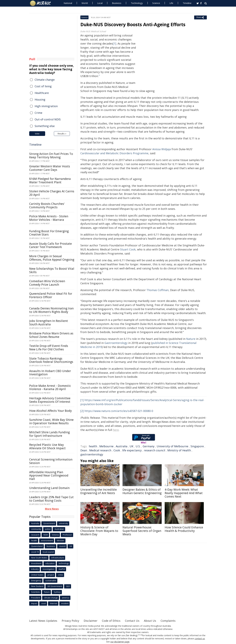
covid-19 (35, 552)
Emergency (36, 580)
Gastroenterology (116, 343)
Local (100, 3)
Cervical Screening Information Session (51, 461)
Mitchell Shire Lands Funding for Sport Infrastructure (49, 434)
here (116, 430)
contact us (200, 639)
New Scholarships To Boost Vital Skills (52, 270)
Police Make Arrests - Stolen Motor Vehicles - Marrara (49, 218)
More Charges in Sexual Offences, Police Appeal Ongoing (52, 258)
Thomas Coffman (158, 290)
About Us (150, 621)
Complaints (168, 621)
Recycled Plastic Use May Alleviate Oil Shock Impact (47, 446)
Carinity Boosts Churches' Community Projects (47, 206)
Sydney (57, 592)
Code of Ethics (111, 621)
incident (65, 603)
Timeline (187, 3)
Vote (37, 134)
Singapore (197, 446)
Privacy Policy (70, 621)
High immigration (46, 106)
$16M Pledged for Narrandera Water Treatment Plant (50, 181)
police (48, 529)
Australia (122, 446)
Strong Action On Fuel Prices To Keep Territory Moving (51, 156)
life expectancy (132, 450)
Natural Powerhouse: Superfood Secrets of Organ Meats (142, 531)
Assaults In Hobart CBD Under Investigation (50, 373)
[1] (115, 43)
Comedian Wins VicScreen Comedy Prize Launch (47, 283)
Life (171, 3)
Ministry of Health (179, 450)
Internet (54, 603)
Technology (137, 3)
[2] (82, 411)
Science (156, 3)
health (93, 446)
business (51, 546)
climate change (51, 598)
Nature (191, 339)
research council (154, 450)
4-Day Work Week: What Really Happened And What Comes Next (184, 493)
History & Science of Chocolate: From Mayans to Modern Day (99, 531)
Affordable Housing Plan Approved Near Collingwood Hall (49, 476)
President (36, 598)
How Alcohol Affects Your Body (50, 411)
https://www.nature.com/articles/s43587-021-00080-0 (119, 411)
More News (52, 509)
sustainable (51, 580)
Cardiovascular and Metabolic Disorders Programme (114, 153)
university (64, 523)
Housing (40, 99)
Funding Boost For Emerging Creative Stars (49, 233)
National (68, 3)
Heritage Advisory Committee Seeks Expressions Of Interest (50, 400)
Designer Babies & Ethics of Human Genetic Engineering (142, 491)
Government (49, 523)
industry (35, 569)
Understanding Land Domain (49, 488)
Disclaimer (91, 621)
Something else (45, 126)
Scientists (36, 592)
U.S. (138, 446)
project (51, 575)
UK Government (55, 586)
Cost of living (43, 86)
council (62, 546)
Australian (59, 529)
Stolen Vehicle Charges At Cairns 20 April (52, 193)
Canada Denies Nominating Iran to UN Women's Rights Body (51, 310)
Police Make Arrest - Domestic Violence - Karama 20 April (50, 387)
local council (48, 552)
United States (37, 575)
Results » (62, 134)
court (44, 603)
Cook (117, 450)
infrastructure (58, 558)
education (50, 563)
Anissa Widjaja (162, 149)
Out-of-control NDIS (48, 119)
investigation (49, 569)
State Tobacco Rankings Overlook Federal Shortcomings (51, 360)
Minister (61, 540)
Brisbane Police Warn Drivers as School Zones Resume (51, 335)
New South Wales (39, 558)
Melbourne (106, 446)
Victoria (55, 535)
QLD (68, 586)
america (66, 598)
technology (64, 563)
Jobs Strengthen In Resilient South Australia (49, 323)
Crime (38, 113)
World (85, 3)
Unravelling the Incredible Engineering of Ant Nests (99, 491)
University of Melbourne (172, 446)
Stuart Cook (128, 249)
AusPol (62, 569)
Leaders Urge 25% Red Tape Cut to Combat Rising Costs (51, 499)
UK (131, 446)
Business (117, 3)
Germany (149, 446)
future (47, 592)
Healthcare (42, 93)
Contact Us (132, 621)
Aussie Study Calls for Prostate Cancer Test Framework (50, 245)
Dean (84, 450)
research (35, 535)
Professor (67, 535)
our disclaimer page (120, 642)
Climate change (45, 80)
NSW (46, 535)
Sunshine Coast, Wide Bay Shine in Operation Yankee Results (51, 421)
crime (60, 575)
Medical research (100, 450)
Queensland (37, 546)
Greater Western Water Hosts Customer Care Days (50, 168)
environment (47, 540)
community (36, 529)
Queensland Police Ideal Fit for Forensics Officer (51, 295)
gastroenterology (92, 454)
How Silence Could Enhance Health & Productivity (184, 529)
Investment (36, 563)
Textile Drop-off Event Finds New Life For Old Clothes (49, 348)
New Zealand (37, 586)
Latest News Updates (43, 621)
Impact (34, 603)
